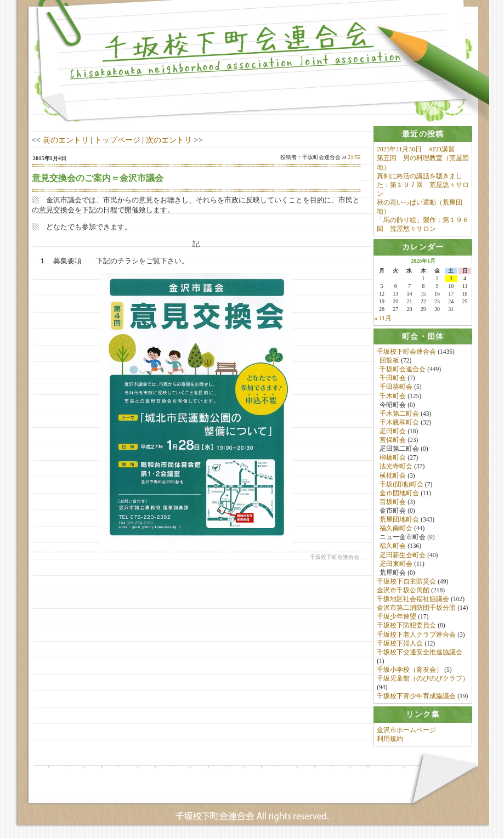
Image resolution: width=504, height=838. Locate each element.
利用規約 (390, 739)
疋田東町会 (396, 564)
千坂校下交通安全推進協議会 (420, 652)
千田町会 (393, 378)
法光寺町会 (396, 467)
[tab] (423, 134)
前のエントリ (66, 140)
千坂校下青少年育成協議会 (416, 697)
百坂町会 (393, 502)
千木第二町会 (399, 414)
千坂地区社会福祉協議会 (413, 599)
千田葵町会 (396, 387)
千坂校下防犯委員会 (406, 626)
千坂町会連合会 (403, 369)
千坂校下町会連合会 (406, 352)
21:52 (354, 157)
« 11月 (383, 318)
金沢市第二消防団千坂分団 (416, 608)
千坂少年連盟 (397, 617)
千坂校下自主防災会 (406, 581)
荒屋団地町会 (399, 519)
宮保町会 (393, 440)
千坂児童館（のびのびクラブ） (423, 678)
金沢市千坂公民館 (403, 590)
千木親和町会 (399, 422)
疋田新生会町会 (403, 555)
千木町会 (393, 396)
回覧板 (389, 360)
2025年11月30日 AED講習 (415, 149)
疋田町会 (393, 431)
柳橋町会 (393, 458)
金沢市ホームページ (406, 730)
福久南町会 (396, 528)
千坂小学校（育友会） (410, 670)
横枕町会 (393, 475)
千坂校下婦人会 (400, 643)
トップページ (117, 140)
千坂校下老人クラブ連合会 (416, 635)
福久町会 (393, 546)
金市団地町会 (399, 493)
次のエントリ (169, 140)
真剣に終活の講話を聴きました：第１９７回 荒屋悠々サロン (423, 185)
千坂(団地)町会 (401, 484)
